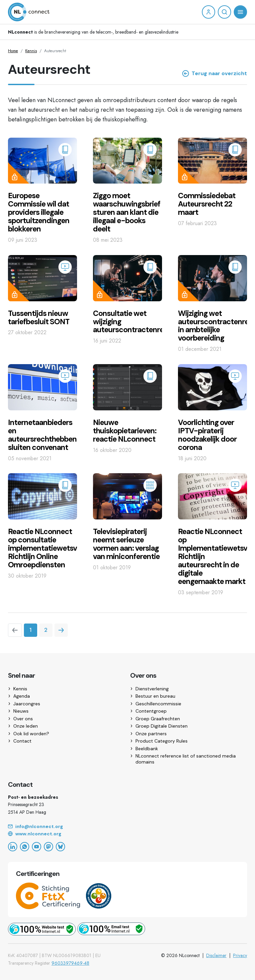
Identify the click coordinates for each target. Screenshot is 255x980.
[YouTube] (37, 847)
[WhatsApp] (25, 847)
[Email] (127, 827)
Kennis (31, 51)
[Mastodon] (48, 847)
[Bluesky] (60, 847)
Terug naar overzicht (215, 73)
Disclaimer (216, 955)
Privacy (240, 955)
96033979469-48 (70, 963)
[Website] (127, 834)
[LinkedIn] (13, 847)
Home (13, 51)
